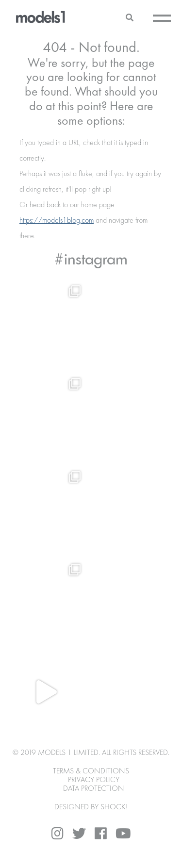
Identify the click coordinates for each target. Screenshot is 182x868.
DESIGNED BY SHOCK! (91, 807)
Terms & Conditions (91, 771)
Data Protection (94, 789)
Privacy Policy (94, 780)
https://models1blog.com (57, 221)
